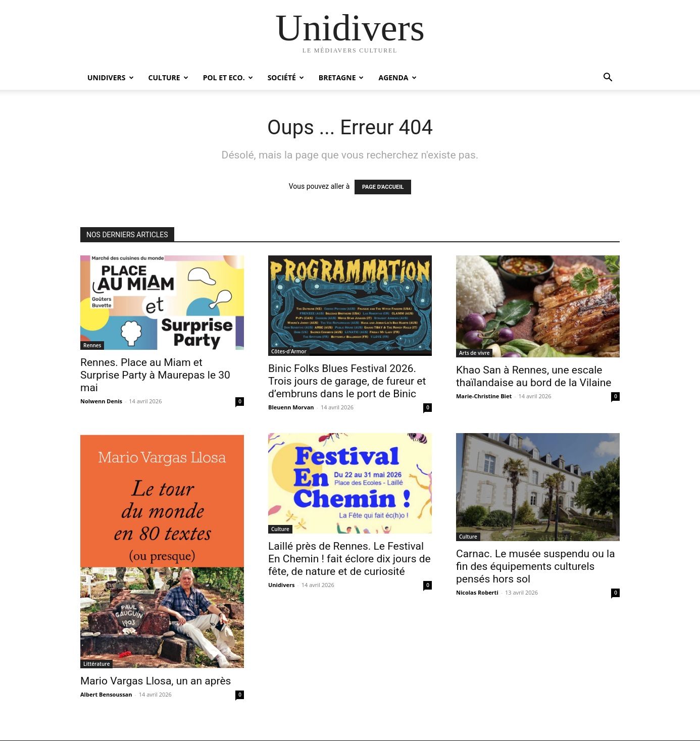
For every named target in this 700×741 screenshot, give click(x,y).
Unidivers (111, 77)
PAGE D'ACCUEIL (383, 187)
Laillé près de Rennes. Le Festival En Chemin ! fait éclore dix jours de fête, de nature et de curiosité (349, 559)
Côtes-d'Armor (289, 351)
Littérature (96, 664)
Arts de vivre (474, 353)
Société (286, 77)
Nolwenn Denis (101, 401)
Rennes (92, 345)
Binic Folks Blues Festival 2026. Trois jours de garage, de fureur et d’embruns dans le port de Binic (347, 381)
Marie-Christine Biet (484, 396)
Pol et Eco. (228, 77)
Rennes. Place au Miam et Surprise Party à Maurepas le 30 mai (155, 375)
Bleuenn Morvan (291, 407)
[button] (608, 78)
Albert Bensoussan (106, 694)
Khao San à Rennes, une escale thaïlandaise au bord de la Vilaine (534, 376)
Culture (168, 77)
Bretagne (341, 77)
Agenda (397, 77)
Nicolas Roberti (477, 592)
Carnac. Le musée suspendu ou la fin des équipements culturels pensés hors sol (536, 566)
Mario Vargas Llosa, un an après (156, 681)
